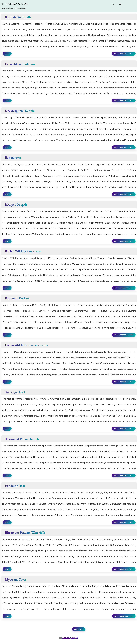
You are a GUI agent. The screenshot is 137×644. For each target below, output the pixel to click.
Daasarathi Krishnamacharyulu (27, 345)
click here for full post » (124, 54)
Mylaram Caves (16, 579)
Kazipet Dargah (16, 204)
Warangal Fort (15, 392)
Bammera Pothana (18, 298)
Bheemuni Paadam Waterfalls (25, 533)
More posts (79, 629)
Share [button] (7, 54)
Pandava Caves (15, 486)
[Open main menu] (120, 4)
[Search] (113, 4)
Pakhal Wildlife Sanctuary (23, 251)
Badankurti (13, 158)
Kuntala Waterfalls (18, 17)
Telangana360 (15, 4)
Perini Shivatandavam (20, 64)
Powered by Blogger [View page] (69, 638)
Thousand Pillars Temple (22, 439)
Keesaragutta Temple (20, 111)
